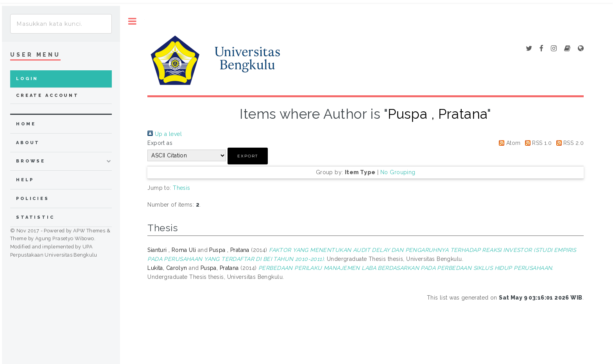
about (28, 143)
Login (27, 79)
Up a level (165, 134)
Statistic (35, 217)
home (26, 124)
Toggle (132, 21)
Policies (33, 199)
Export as (160, 143)
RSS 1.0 (537, 143)
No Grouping (398, 172)
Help (25, 180)
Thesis (182, 188)
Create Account (47, 95)
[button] (248, 156)
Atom (508, 143)
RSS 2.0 (569, 143)
